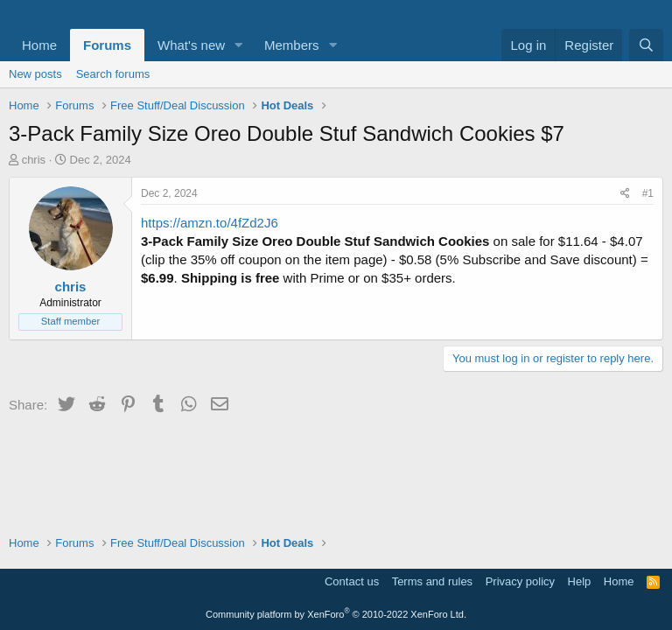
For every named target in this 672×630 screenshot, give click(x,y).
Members (292, 45)
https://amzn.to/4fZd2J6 (210, 223)
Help (580, 581)
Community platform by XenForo (336, 614)
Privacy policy (520, 581)
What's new (191, 45)
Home (39, 45)
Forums (107, 45)
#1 (648, 193)
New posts (35, 74)
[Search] (646, 45)
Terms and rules (432, 581)
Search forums (113, 74)
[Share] (625, 194)
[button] (239, 45)
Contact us (352, 581)
